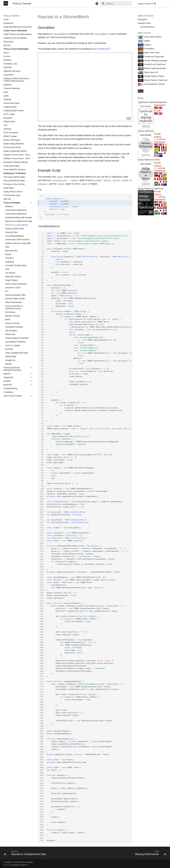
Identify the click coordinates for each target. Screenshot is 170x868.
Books (141, 98)
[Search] (116, 4)
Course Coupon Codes (154, 91)
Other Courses (144, 33)
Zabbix (147, 41)
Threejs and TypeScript (154, 57)
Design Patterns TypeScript (156, 80)
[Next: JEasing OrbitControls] (150, 854)
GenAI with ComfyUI (153, 37)
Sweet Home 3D (151, 72)
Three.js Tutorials (12, 16)
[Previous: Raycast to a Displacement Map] (26, 854)
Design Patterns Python (154, 76)
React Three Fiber (152, 53)
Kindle (158, 111)
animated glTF (103, 49)
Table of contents (146, 16)
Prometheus (149, 49)
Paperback (160, 105)
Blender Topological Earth (155, 68)
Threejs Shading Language (155, 61)
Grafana (147, 45)
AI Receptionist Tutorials (154, 84)
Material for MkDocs (20, 865)
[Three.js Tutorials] (6, 4)
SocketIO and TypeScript (155, 64)
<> (129, 118)
